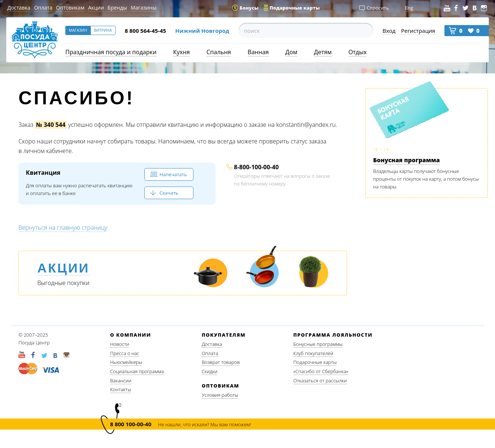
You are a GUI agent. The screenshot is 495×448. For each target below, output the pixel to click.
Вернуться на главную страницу (63, 228)
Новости (120, 344)
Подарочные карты (315, 362)
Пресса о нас (125, 353)
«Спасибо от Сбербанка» (321, 371)
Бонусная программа (407, 160)
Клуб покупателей (313, 353)
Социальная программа (137, 371)
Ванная (258, 52)
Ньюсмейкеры (126, 362)
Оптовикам (70, 8)
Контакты (121, 389)
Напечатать (173, 174)
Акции (96, 8)
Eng (409, 8)
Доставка (19, 8)
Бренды (117, 8)
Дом (291, 52)
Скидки (209, 371)
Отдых (358, 52)
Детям (323, 52)
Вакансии (121, 381)
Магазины (143, 8)
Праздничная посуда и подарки (111, 52)
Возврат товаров (221, 362)
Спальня (219, 52)
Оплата (43, 8)
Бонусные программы (318, 344)
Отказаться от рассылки (320, 381)
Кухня (181, 52)
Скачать (169, 193)
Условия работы (220, 395)
